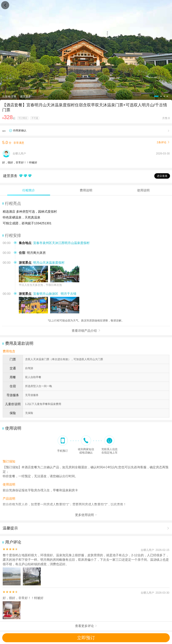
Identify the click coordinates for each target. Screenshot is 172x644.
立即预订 (86, 638)
